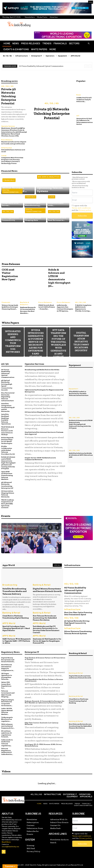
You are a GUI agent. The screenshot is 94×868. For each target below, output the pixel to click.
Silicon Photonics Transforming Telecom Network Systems (78, 632)
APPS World (9, 623)
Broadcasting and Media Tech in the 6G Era (42, 369)
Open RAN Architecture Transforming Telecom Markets (7, 475)
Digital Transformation (11, 191)
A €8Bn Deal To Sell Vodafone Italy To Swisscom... (84, 100)
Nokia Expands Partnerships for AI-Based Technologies (7, 440)
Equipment (74, 389)
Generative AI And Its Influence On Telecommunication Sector (85, 121)
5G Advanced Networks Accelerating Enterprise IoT (7, 485)
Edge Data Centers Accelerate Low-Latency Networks (41, 723)
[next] (90, 66)
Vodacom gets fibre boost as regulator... (7, 719)
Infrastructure (7, 148)
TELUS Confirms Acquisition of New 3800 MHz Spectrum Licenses (8, 503)
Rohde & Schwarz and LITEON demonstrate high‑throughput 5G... (59, 278)
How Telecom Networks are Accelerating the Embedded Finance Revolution (45, 618)
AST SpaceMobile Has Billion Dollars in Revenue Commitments (44, 680)
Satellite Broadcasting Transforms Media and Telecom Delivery (15, 591)
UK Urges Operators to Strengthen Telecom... (7, 676)
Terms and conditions (81, 208)
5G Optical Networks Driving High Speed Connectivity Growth (7, 385)
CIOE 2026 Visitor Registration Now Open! (10, 274)
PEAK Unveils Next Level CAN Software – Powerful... (47, 307)
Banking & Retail (42, 585)
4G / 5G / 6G (7, 86)
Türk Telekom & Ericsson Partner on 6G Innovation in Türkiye (8, 430)
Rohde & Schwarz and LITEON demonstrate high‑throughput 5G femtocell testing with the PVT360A (8, 463)
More (53, 49)
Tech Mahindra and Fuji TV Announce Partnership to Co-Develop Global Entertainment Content (46, 629)
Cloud (52, 197)
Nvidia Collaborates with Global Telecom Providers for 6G (8, 450)
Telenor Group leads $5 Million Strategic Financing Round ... (10, 307)
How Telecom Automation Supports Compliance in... (8, 667)
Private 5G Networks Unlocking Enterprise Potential (9, 96)
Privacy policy (85, 210)
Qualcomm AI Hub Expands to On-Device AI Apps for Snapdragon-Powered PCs (47, 641)
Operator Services (8, 126)
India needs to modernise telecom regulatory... (7, 742)
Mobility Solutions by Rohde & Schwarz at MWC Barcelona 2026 (81, 455)
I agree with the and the (81, 208)
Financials (60, 43)
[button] (89, 43)
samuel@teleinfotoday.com (10, 846)
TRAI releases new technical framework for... (8, 726)
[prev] (86, 66)
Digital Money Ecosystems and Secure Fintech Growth (47, 590)
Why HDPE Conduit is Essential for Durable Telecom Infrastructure (79, 393)
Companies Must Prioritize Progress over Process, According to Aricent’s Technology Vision (12, 160)
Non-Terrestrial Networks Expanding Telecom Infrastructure (8, 397)
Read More (6, 842)
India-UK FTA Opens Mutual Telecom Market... (7, 711)
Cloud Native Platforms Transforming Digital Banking (16, 617)
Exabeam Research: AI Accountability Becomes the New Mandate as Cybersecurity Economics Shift (44, 701)
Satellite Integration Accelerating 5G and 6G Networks (8, 407)
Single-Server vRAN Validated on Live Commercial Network (40, 458)
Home (7, 43)
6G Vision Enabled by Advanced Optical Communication (41, 66)
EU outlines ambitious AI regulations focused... (6, 733)
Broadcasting (10, 585)
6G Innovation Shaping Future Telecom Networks (8, 494)
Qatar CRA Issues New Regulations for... (6, 685)
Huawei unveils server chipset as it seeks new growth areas (14, 143)
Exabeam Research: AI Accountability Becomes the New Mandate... (28, 310)
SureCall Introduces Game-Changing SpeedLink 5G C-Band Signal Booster (16, 628)
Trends (47, 43)
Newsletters (30, 17)
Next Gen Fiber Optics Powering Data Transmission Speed (78, 613)
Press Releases (31, 43)
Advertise (54, 17)
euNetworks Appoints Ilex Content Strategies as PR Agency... (65, 308)
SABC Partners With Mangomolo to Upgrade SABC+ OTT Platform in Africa (17, 641)
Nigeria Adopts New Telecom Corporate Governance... (8, 702)
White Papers (39, 49)
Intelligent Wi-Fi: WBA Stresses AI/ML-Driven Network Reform (43, 745)
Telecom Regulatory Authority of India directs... (7, 751)
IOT (78, 116)
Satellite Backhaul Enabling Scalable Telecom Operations (6, 419)
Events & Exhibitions (16, 49)
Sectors (74, 43)
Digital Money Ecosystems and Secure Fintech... (8, 659)
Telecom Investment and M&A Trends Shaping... (8, 693)
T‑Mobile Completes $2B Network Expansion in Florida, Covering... (83, 308)
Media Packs (42, 17)
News (16, 43)
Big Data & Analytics (49, 177)
